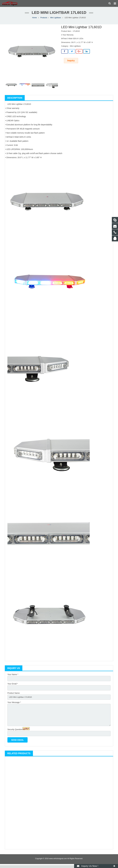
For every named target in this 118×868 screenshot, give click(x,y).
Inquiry (71, 62)
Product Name (14, 695)
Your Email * (13, 685)
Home (35, 19)
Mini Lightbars (56, 19)
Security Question (15, 732)
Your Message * (14, 704)
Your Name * (13, 676)
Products (44, 19)
